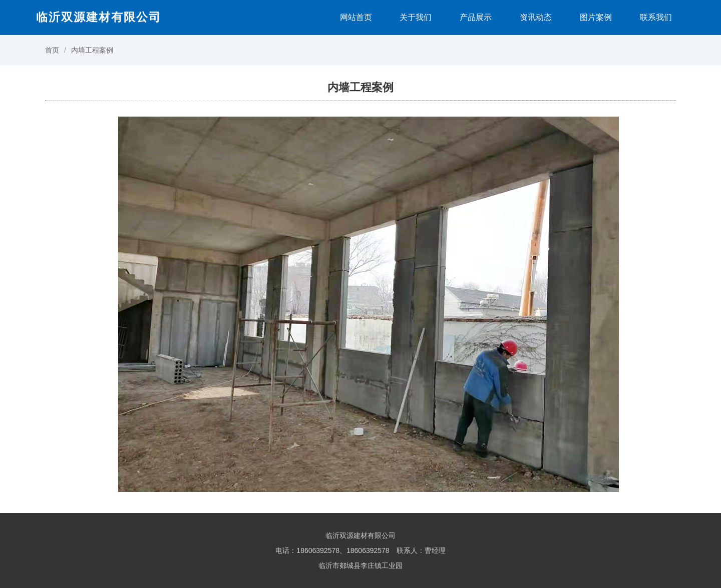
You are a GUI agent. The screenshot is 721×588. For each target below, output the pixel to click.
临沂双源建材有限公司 (99, 17)
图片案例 (596, 17)
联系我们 (656, 17)
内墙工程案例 (92, 50)
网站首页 (356, 17)
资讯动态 (536, 17)
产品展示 (476, 17)
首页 (52, 50)
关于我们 (416, 17)
